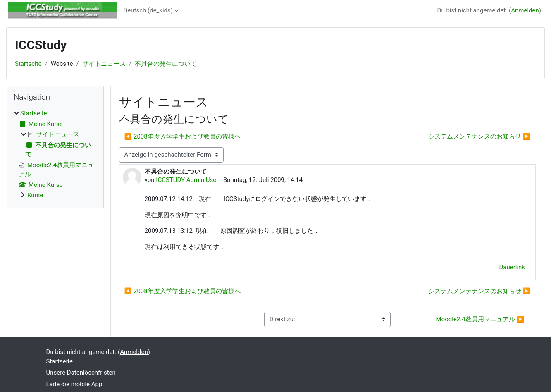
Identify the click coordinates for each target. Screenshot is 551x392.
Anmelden (525, 10)
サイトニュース (104, 64)
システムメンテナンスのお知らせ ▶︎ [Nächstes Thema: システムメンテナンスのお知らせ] (479, 136)
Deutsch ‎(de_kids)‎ (148, 10)
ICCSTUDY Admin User (187, 180)
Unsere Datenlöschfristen (81, 373)
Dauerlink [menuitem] (512, 267)
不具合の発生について (166, 64)
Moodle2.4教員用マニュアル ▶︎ (480, 319)
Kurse (35, 195)
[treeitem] (55, 154)
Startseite (28, 64)
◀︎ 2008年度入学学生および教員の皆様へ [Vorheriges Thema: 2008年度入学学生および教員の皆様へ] (182, 136)
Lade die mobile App (74, 384)
